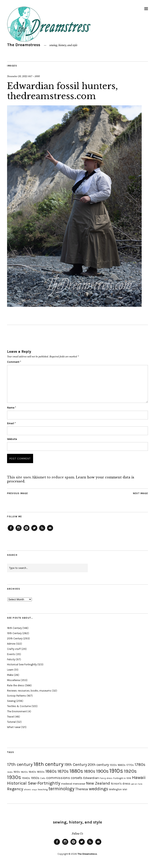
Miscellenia (14, 680)
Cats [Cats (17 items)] (43, 778)
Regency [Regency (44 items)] (15, 789)
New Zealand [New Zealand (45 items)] (98, 783)
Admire (11, 644)
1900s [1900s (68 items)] (102, 771)
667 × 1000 (34, 76)
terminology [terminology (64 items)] (61, 789)
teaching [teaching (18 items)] (43, 789)
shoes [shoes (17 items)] (27, 789)
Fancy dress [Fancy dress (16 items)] (106, 778)
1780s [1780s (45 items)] (140, 764)
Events (11, 654)
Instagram (19, 531)
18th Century (14, 628)
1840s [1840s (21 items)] (32, 772)
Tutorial (11, 722)
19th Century (14, 633)
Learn (10, 670)
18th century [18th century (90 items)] (49, 764)
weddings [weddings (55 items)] (98, 789)
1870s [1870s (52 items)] (63, 771)
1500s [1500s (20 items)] (113, 765)
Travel (10, 717)
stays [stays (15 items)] (34, 790)
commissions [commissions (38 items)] (58, 778)
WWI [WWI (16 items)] (125, 790)
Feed (42, 531)
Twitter (34, 531)
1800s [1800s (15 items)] (10, 772)
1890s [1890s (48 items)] (90, 771)
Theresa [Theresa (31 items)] (82, 789)
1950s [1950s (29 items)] (35, 778)
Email (11, 423)
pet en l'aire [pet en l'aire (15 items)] (137, 784)
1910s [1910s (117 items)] (116, 771)
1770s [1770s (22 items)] (130, 765)
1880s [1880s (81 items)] (76, 771)
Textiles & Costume (19, 706)
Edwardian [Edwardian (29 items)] (91, 778)
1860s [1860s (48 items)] (51, 771)
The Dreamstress (24, 45)
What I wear (14, 727)
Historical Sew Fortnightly (22, 664)
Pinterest (26, 531)
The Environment (17, 711)
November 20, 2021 (17, 76)
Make (10, 675)
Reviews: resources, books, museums (29, 691)
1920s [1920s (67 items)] (130, 771)
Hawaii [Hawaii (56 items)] (139, 777)
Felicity (11, 659)
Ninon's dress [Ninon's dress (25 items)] (121, 784)
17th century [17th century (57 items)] (20, 764)
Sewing (11, 701)
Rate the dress (16, 685)
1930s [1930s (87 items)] (14, 777)
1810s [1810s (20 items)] (17, 772)
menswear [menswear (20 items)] (79, 784)
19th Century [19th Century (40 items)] (76, 765)
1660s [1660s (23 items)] (122, 765)
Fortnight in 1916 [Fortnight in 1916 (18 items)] (122, 778)
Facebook (11, 531)
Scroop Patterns (17, 696)
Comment (14, 362)
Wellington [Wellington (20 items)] (115, 789)
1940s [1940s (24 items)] (26, 778)
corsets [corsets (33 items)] (77, 778)
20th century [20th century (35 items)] (98, 765)
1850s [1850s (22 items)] (41, 772)
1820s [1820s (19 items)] (24, 772)
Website (12, 439)
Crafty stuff (14, 649)
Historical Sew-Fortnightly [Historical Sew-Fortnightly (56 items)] (34, 783)
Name (12, 408)
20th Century (15, 638)
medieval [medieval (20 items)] (67, 784)
